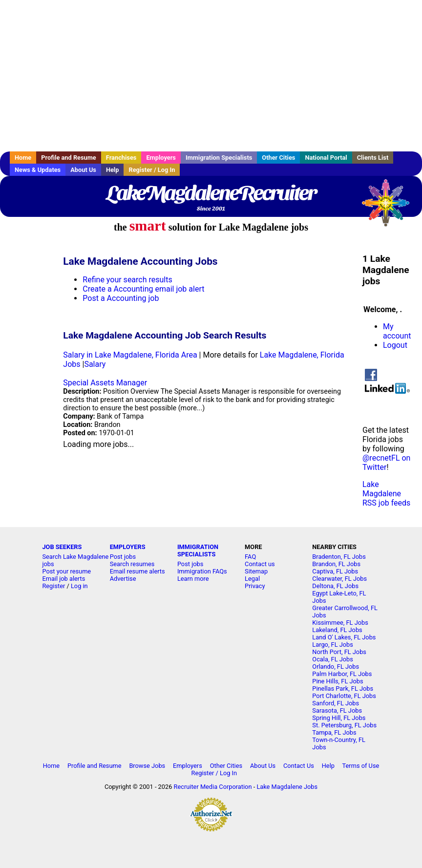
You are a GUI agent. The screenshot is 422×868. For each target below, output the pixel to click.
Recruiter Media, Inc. (390, 208)
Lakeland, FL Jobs (337, 630)
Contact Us (299, 766)
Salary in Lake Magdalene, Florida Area (130, 355)
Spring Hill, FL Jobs (339, 718)
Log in (79, 586)
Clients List (373, 158)
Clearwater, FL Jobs (339, 579)
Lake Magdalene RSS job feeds (386, 494)
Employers (161, 158)
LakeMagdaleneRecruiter (211, 193)
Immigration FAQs (202, 571)
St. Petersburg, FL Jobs (344, 725)
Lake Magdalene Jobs (287, 787)
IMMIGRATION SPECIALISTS (198, 550)
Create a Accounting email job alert (143, 289)
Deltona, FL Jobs (335, 586)
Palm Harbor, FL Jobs (342, 674)
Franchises (121, 158)
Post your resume (66, 571)
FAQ (250, 557)
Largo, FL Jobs (333, 645)
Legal (252, 579)
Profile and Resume (69, 158)
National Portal (326, 158)
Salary (95, 364)
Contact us (260, 564)
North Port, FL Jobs (339, 652)
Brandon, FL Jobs (336, 564)
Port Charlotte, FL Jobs (344, 696)
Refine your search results (127, 280)
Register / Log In (152, 170)
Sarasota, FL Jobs (337, 710)
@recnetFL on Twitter (386, 463)
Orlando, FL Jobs (336, 667)
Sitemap (256, 571)
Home (23, 158)
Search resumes (132, 564)
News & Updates (38, 170)
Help (113, 170)
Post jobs (123, 557)
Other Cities (278, 158)
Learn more (193, 579)
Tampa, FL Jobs (334, 732)
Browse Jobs (147, 766)
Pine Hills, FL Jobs (338, 681)
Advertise (123, 579)
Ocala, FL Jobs (333, 659)
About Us (83, 170)
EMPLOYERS (128, 547)
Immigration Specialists (219, 158)
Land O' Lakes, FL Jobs (344, 637)
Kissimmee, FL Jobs (340, 623)
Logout (395, 345)
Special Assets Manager (105, 383)
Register (53, 586)
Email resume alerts (137, 571)
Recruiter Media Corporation (213, 787)
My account (397, 331)
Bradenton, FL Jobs (339, 557)
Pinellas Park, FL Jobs (343, 688)
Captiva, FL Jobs (335, 571)
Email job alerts (63, 579)
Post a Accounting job (121, 298)
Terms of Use (361, 766)
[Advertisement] (211, 76)
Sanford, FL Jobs (336, 703)
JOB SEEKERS (62, 547)
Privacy (255, 586)
